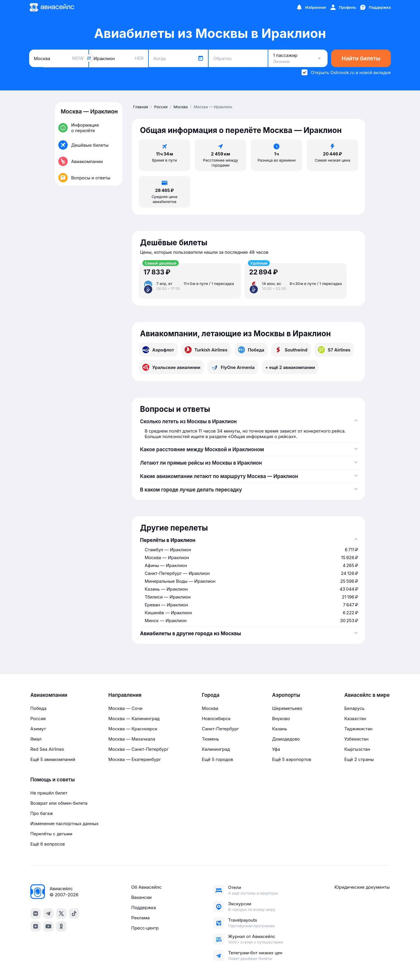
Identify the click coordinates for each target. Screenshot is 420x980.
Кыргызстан (357, 749)
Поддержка (144, 908)
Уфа (276, 749)
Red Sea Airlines (47, 749)
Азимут (38, 729)
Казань (280, 729)
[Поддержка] (375, 7)
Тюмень (210, 739)
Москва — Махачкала (132, 739)
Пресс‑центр (145, 928)
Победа (251, 350)
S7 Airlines (334, 350)
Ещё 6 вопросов (48, 844)
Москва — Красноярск (133, 729)
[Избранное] (311, 7)
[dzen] (36, 926)
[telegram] (48, 914)
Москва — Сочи (125, 708)
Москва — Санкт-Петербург (138, 749)
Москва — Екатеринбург (135, 759)
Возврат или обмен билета (59, 803)
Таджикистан (358, 729)
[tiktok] (74, 914)
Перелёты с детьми (51, 834)
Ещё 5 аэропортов (292, 759)
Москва (210, 708)
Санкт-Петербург (220, 729)
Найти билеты (361, 58)
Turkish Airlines (206, 350)
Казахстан (355, 719)
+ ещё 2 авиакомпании (290, 367)
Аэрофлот (158, 350)
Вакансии (141, 897)
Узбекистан (356, 739)
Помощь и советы (52, 780)
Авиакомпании (49, 695)
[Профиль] (343, 7)
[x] (61, 914)
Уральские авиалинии (171, 367)
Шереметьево (287, 708)
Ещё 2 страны (359, 759)
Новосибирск (216, 719)
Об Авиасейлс (146, 887)
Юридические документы (362, 887)
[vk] (36, 914)
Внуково (281, 719)
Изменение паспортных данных (64, 824)
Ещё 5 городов (217, 759)
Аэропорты (286, 695)
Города (211, 695)
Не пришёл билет (49, 793)
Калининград (216, 749)
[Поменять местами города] (89, 58)
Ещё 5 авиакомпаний (53, 759)
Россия (38, 719)
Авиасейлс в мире (367, 695)
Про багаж (42, 813)
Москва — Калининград (134, 719)
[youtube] (48, 926)
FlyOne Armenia (233, 367)
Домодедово (286, 739)
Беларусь (354, 708)
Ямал (36, 739)
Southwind (291, 350)
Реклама (140, 918)
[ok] (61, 926)
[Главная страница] (52, 7)
